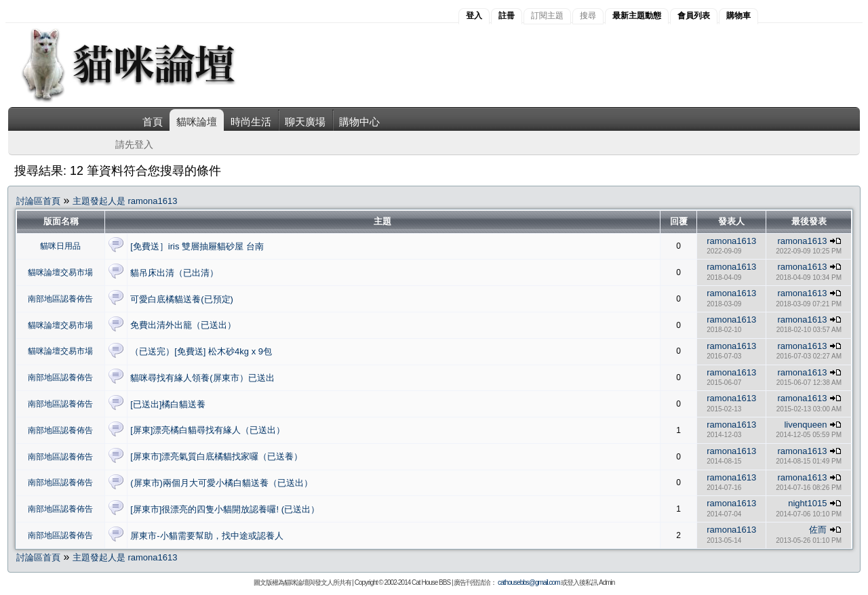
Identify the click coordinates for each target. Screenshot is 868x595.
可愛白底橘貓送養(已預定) (182, 299)
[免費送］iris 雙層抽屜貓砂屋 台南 (197, 246)
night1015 (807, 503)
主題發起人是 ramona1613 (125, 201)
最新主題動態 (637, 16)
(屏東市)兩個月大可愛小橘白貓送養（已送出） (221, 483)
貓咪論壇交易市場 (60, 272)
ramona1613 (731, 241)
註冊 (507, 16)
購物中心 (359, 122)
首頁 (153, 122)
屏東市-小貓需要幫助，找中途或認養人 (206, 536)
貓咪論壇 (197, 122)
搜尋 (588, 16)
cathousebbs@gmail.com (529, 582)
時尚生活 (251, 122)
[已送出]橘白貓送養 (168, 404)
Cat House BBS (431, 582)
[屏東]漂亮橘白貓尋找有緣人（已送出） (208, 430)
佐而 (818, 530)
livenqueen (805, 425)
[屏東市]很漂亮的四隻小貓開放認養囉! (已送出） (225, 509)
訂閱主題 (547, 16)
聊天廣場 (305, 122)
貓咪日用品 (60, 246)
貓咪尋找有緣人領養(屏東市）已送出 (202, 378)
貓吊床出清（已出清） (174, 273)
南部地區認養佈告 (60, 299)
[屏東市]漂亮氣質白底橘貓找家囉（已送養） (216, 456)
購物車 (738, 16)
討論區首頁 (38, 201)
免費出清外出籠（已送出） (183, 325)
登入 (474, 16)
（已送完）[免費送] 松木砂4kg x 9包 (201, 351)
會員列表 (694, 16)
